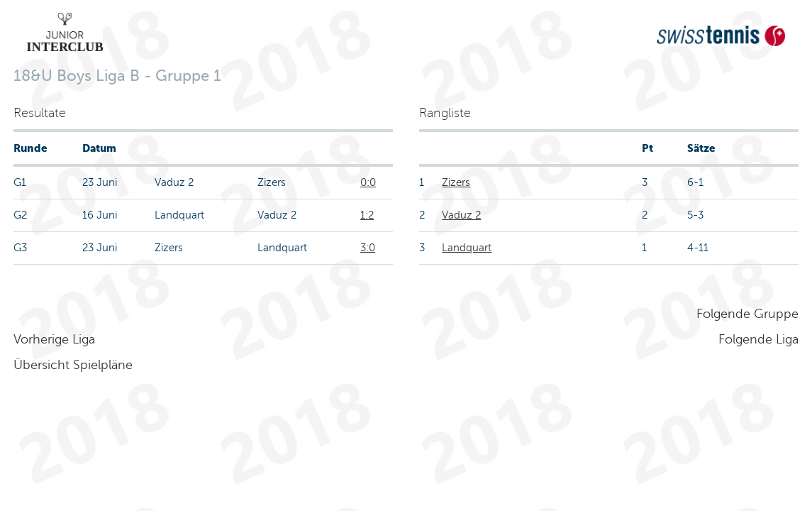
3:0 (368, 248)
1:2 (367, 215)
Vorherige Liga (54, 339)
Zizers (456, 182)
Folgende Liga (758, 339)
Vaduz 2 (461, 215)
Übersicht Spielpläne (73, 365)
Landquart (467, 248)
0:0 (368, 182)
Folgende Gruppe (747, 314)
